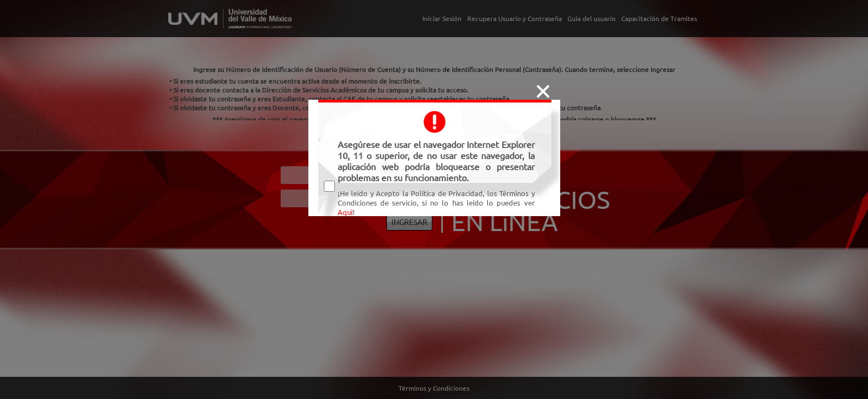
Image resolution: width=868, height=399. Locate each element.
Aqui (345, 212)
